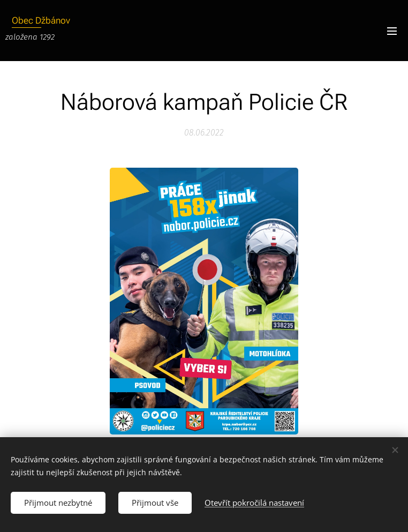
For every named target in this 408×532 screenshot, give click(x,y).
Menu (392, 31)
